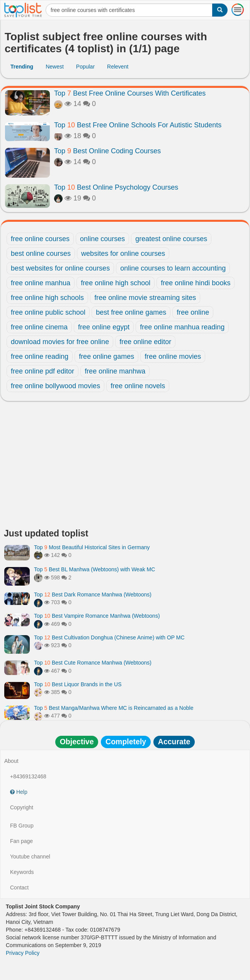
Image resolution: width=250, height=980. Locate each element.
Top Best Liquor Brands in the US (78, 684)
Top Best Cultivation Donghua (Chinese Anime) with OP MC (109, 637)
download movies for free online (60, 342)
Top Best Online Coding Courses (107, 151)
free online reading (40, 356)
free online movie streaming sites (145, 298)
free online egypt (104, 327)
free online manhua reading (182, 327)
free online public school (48, 312)
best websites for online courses (60, 268)
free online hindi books (196, 283)
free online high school (116, 283)
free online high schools (47, 298)
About (11, 761)
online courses (102, 239)
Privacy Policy (23, 953)
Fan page (21, 841)
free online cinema (39, 327)
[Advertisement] (125, 467)
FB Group (22, 826)
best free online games (131, 312)
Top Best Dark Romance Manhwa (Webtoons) (93, 595)
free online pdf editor (43, 371)
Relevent (118, 67)
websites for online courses (123, 254)
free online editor (145, 342)
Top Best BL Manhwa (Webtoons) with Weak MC (94, 569)
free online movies (173, 356)
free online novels (138, 386)
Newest (55, 67)
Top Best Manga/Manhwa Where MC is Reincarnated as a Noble (114, 708)
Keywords (22, 872)
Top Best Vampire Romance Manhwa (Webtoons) (97, 616)
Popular (85, 67)
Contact (19, 887)
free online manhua (41, 283)
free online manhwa (115, 371)
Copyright (22, 807)
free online (193, 312)
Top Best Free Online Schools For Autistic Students (138, 125)
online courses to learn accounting (173, 268)
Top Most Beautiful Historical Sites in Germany (92, 547)
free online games (106, 356)
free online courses (40, 239)
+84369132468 (28, 776)
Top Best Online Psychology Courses (116, 187)
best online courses (41, 254)
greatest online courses (171, 239)
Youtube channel (30, 857)
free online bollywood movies (55, 386)
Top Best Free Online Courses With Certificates (130, 93)
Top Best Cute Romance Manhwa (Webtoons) (93, 663)
